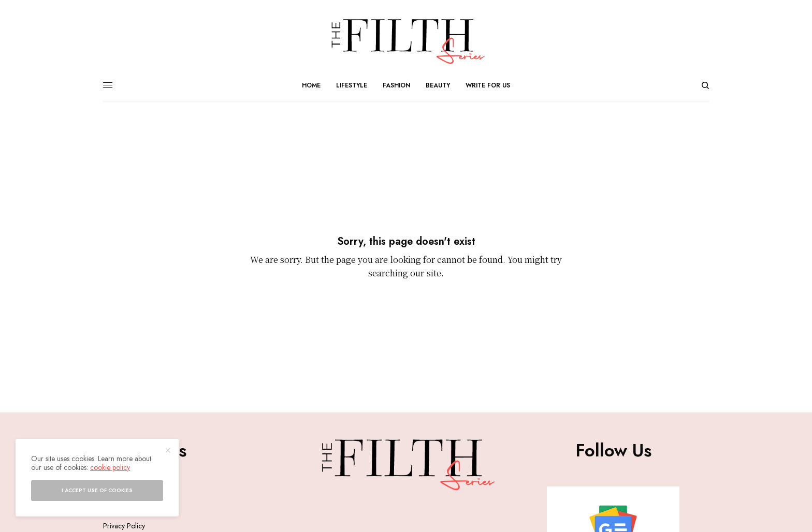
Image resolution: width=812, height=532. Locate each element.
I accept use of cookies (97, 490)
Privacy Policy (124, 526)
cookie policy (110, 467)
